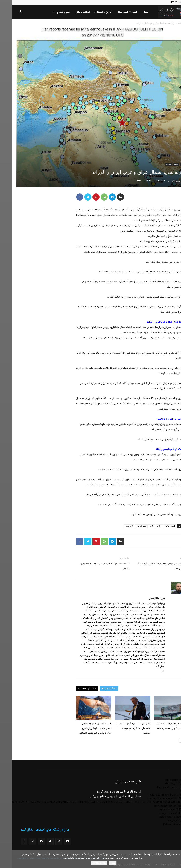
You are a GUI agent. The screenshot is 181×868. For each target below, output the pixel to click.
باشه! (101, 863)
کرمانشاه (117, 526)
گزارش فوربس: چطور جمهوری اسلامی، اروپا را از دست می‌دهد (151, 566)
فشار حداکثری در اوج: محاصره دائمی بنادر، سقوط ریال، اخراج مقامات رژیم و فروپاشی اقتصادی (83, 728)
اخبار (121, 12)
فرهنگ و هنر (70, 12)
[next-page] (169, 740)
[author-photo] (166, 593)
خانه (134, 12)
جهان (164, 164)
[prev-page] (175, 740)
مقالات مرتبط (97, 689)
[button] (8, 12)
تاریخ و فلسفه (91, 12)
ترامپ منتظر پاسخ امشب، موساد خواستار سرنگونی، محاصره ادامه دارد (160, 728)
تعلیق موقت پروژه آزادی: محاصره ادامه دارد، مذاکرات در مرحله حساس (121, 728)
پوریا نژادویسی (162, 181)
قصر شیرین (129, 526)
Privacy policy (87, 863)
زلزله (139, 526)
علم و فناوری (50, 12)
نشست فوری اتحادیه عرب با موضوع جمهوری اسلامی (92, 566)
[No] (177, 859)
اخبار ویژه (111, 12)
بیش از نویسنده (75, 689)
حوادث (157, 164)
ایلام (147, 526)
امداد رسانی (158, 526)
